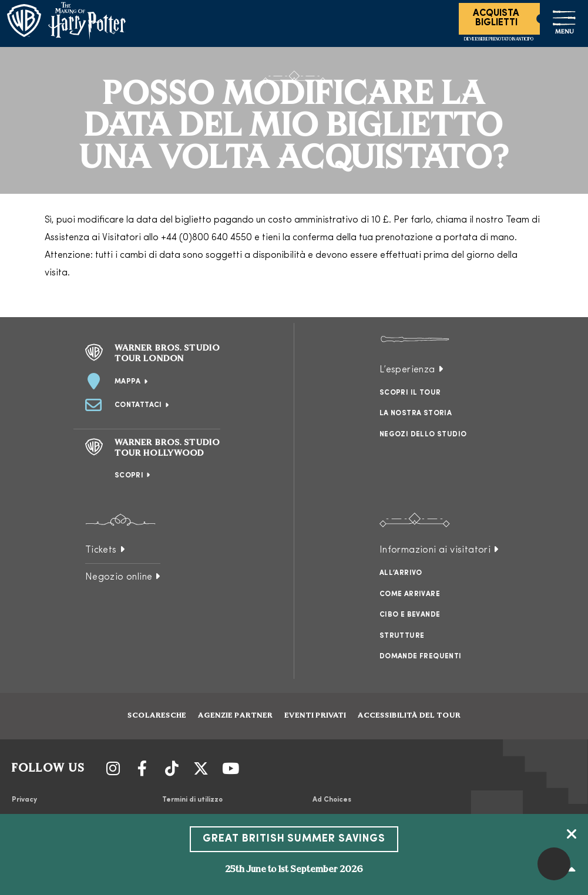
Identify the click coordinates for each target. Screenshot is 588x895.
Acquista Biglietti (496, 18)
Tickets (101, 550)
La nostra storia (416, 413)
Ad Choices (332, 800)
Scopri (129, 476)
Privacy (24, 800)
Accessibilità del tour (409, 716)
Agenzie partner (235, 716)
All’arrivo (401, 573)
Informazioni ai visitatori (435, 550)
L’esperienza (407, 370)
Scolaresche (157, 716)
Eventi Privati (315, 716)
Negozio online (119, 577)
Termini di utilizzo (192, 800)
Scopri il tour (410, 393)
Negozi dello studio (423, 435)
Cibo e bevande (410, 615)
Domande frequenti (421, 657)
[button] (554, 864)
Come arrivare (410, 594)
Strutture (402, 636)
